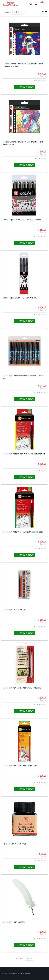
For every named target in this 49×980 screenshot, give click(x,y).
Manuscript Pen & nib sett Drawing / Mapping (22, 688)
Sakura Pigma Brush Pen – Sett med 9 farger (22, 220)
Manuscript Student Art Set (14, 610)
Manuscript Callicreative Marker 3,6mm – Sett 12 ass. (23, 377)
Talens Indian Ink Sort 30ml (14, 844)
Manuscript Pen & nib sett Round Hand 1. (20, 766)
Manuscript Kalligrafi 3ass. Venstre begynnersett (23, 532)
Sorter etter (7, 12)
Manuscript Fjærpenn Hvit (14, 922)
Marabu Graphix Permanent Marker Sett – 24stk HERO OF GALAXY (23, 65)
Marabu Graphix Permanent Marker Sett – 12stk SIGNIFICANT (23, 143)
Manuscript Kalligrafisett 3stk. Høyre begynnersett (24, 454)
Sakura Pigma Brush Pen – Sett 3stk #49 (20, 298)
